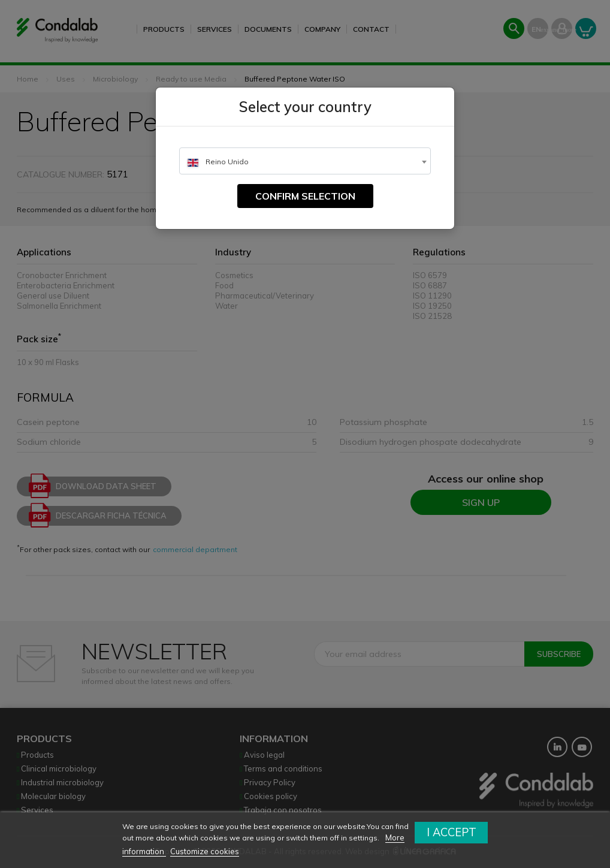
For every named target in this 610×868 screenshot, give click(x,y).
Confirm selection (305, 196)
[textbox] (305, 162)
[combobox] (305, 161)
